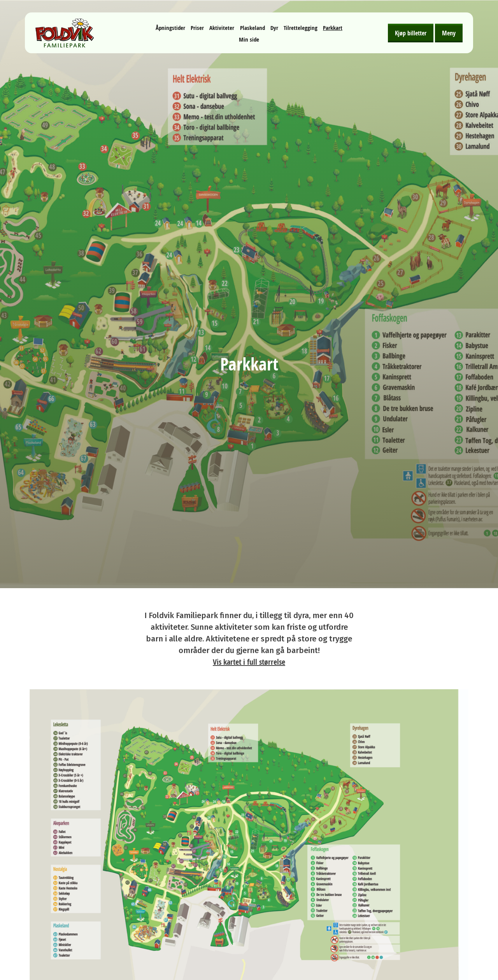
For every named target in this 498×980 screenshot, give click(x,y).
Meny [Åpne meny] (449, 33)
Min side (249, 39)
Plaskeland (253, 28)
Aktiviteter (222, 28)
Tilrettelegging (301, 28)
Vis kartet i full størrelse (249, 662)
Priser (197, 28)
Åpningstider (170, 28)
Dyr (274, 28)
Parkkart (333, 28)
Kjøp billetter (411, 33)
